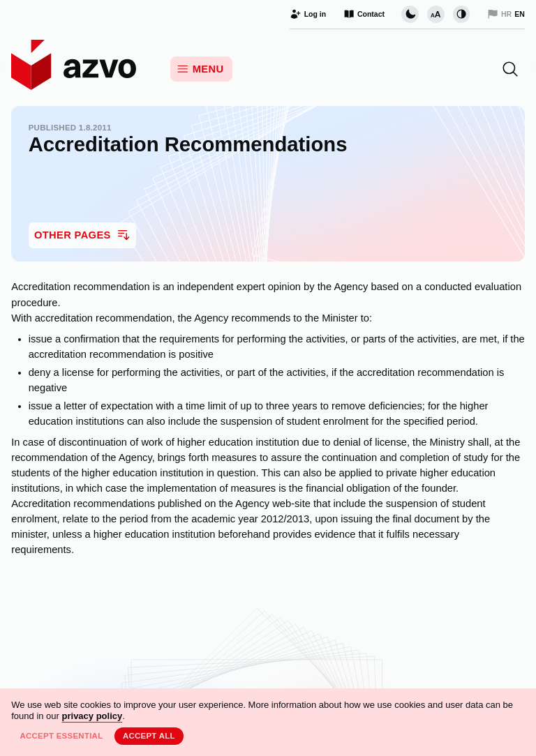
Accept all (149, 736)
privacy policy (92, 716)
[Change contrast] (461, 14)
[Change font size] (435, 14)
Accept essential (61, 736)
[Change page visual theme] (410, 14)
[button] (510, 69)
